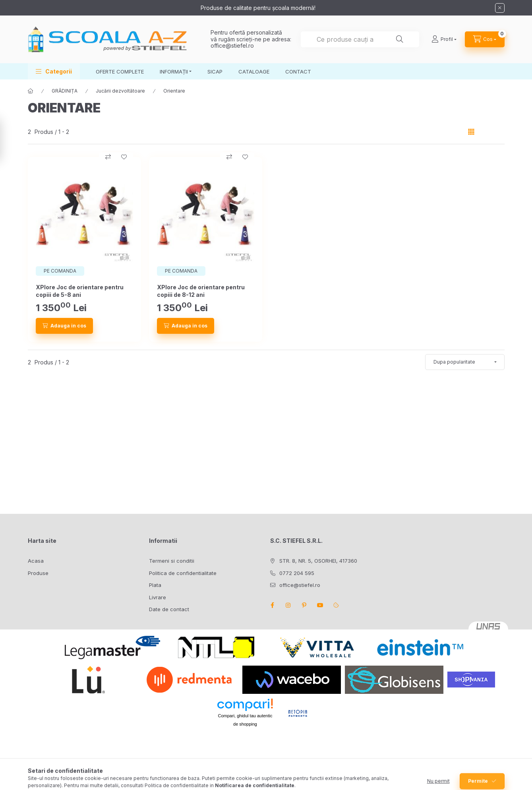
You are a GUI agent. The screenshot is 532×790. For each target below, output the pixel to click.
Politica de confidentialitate (183, 573)
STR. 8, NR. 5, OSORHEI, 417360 (318, 561)
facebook (273, 605)
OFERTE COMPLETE (120, 72)
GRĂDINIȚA (65, 91)
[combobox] (360, 39)
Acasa (36, 561)
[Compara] (108, 157)
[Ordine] (465, 362)
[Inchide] (500, 8)
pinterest (304, 605)
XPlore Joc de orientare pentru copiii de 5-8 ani (80, 291)
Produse (38, 573)
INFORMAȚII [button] (174, 72)
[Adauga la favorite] (124, 157)
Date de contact (169, 609)
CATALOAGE (254, 72)
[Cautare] (400, 39)
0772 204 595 (297, 573)
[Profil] (444, 39)
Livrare (158, 597)
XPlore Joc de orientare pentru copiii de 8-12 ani (201, 291)
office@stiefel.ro (232, 46)
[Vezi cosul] (485, 39)
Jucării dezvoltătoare (120, 91)
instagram (288, 605)
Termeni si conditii (172, 561)
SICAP (215, 72)
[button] (54, 71)
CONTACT (298, 72)
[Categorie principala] (31, 91)
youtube (320, 605)
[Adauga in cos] (64, 326)
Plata (155, 585)
